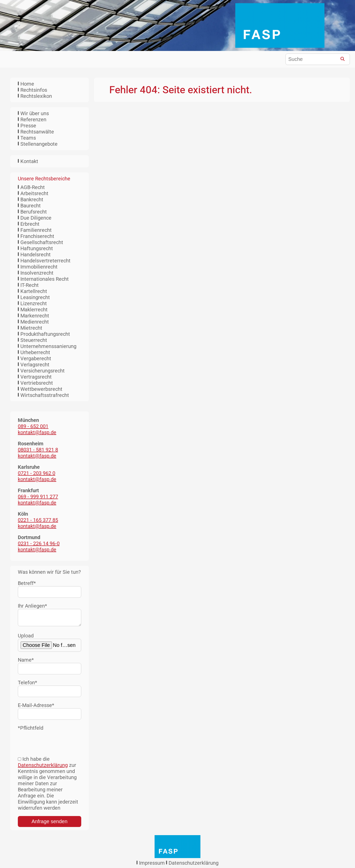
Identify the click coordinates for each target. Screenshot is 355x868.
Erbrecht (30, 224)
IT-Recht (30, 285)
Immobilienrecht (39, 267)
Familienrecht (36, 230)
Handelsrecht (36, 255)
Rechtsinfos (34, 90)
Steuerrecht (34, 340)
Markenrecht (35, 316)
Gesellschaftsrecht (42, 242)
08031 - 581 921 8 (38, 450)
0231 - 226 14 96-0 (39, 543)
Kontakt (29, 161)
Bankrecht (32, 199)
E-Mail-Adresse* (50, 713)
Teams (28, 138)
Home (27, 84)
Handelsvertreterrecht (45, 261)
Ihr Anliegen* (50, 616)
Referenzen (33, 119)
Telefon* (50, 690)
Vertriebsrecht (37, 383)
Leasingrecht (35, 297)
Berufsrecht (34, 212)
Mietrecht (31, 328)
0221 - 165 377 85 (38, 520)
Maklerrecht (34, 310)
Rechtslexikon (36, 96)
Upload (50, 644)
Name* (50, 668)
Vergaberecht (36, 358)
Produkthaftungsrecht (45, 334)
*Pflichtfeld (31, 730)
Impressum (152, 865)
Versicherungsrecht (43, 371)
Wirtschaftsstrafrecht (45, 395)
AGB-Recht (33, 187)
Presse (28, 126)
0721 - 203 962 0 (37, 473)
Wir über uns (35, 113)
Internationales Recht (45, 279)
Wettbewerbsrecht (41, 389)
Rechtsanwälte (37, 132)
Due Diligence (36, 218)
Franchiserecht (37, 236)
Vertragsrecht (36, 377)
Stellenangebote (39, 144)
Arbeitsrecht (34, 193)
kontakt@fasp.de (37, 432)
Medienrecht (35, 322)
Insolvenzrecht (37, 273)
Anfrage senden (50, 823)
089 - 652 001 (33, 426)
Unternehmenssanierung (48, 346)
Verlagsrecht (35, 365)
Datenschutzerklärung (43, 767)
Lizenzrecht (34, 303)
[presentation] (57, 743)
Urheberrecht (35, 352)
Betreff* (50, 589)
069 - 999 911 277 (38, 497)
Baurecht (31, 206)
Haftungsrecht (37, 248)
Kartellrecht (34, 291)
